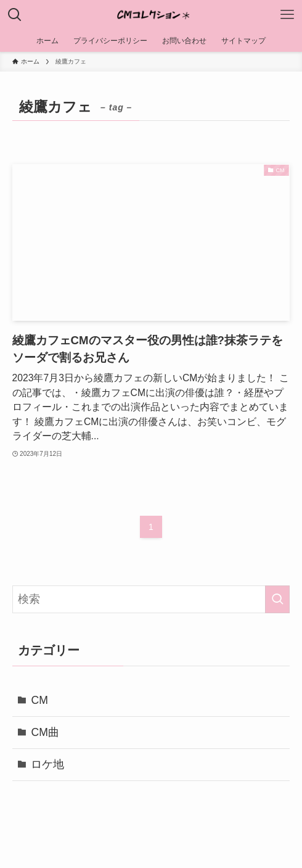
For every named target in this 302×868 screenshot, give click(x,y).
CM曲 (45, 732)
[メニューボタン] (287, 15)
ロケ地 (47, 764)
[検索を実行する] (277, 599)
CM (39, 700)
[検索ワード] (151, 599)
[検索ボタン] (15, 15)
